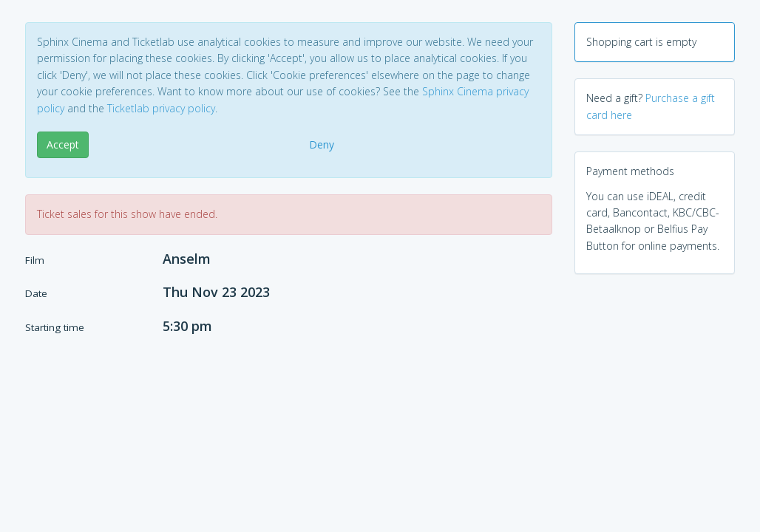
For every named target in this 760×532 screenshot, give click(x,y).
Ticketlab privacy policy (161, 108)
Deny (322, 144)
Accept (63, 144)
